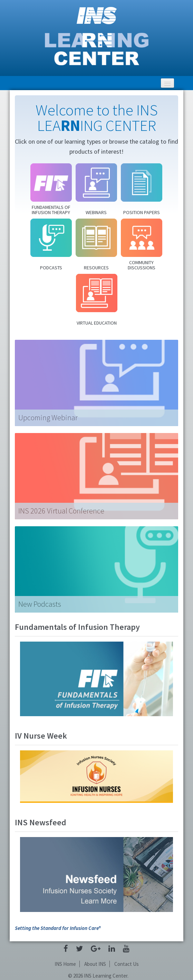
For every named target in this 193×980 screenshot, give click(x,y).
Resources (96, 267)
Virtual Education (97, 323)
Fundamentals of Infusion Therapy (51, 210)
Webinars (96, 212)
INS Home (65, 964)
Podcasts (51, 267)
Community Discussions (142, 265)
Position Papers (142, 212)
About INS (95, 964)
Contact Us (127, 964)
